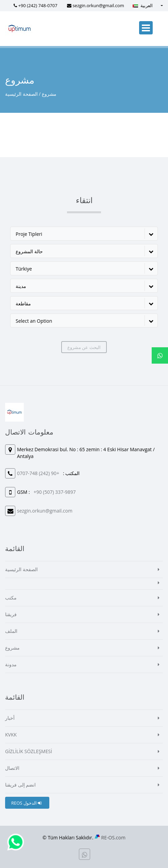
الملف (11, 631)
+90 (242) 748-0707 (38, 5)
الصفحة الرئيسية (21, 94)
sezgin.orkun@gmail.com (98, 5)
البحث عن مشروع (84, 347)
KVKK (11, 735)
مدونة (11, 664)
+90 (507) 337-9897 (55, 492)
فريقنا (11, 614)
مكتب (11, 598)
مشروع (12, 648)
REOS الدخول (26, 803)
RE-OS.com (113, 837)
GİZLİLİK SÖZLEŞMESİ (29, 751)
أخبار (10, 718)
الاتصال (12, 768)
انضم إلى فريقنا (20, 785)
